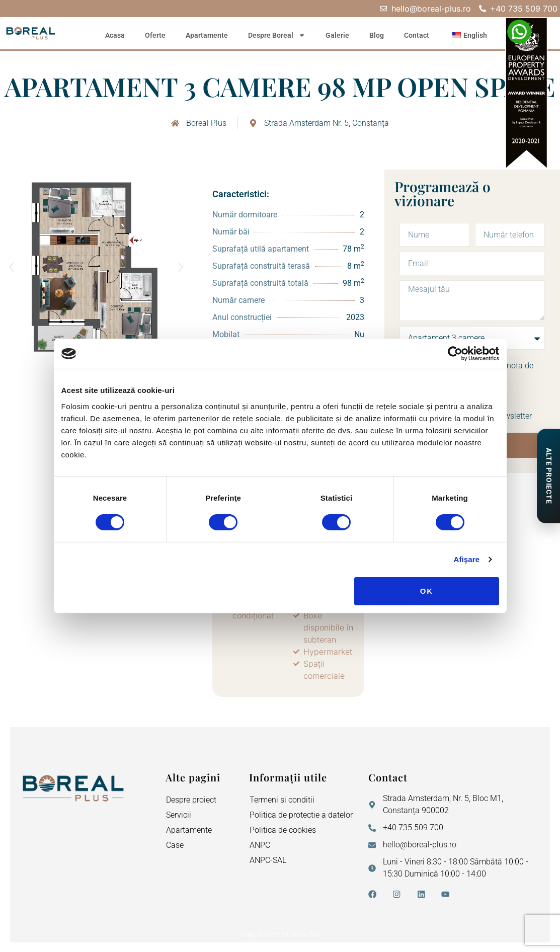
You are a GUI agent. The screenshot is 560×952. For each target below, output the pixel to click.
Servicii (179, 815)
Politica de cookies (283, 830)
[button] (11, 267)
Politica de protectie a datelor (301, 815)
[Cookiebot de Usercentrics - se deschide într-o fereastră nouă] (455, 354)
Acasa (115, 35)
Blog (377, 35)
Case (175, 845)
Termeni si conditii (282, 800)
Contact (417, 35)
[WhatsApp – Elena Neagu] (519, 32)
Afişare (467, 559)
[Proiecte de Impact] (548, 476)
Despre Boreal (277, 35)
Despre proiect (191, 800)
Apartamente (207, 35)
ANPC (260, 845)
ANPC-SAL (268, 860)
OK (427, 591)
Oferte (155, 35)
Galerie (337, 35)
